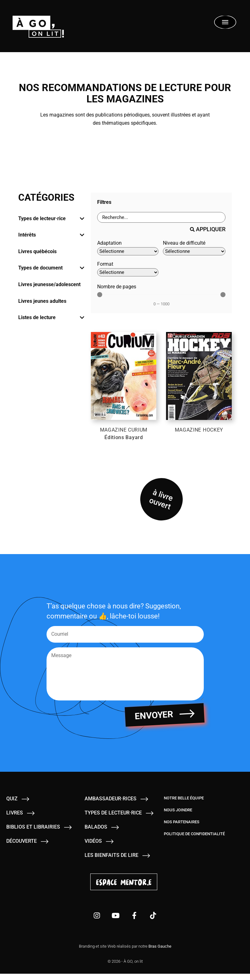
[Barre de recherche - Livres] (161, 217)
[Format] (128, 272)
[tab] (51, 219)
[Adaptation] (128, 251)
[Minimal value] (161, 295)
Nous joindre (178, 816)
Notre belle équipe (184, 804)
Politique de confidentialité (194, 840)
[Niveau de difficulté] (194, 251)
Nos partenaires (182, 828)
